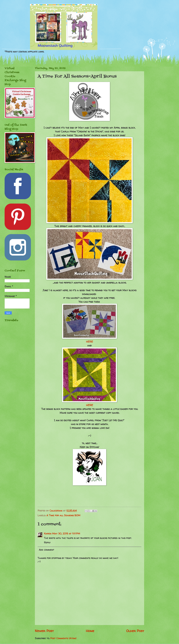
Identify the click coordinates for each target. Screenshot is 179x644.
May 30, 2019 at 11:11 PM (66, 534)
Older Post (135, 631)
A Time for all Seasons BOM (63, 515)
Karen (48, 534)
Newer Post (44, 631)
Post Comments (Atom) (63, 638)
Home (90, 631)
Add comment (46, 550)
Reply (47, 542)
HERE (90, 342)
